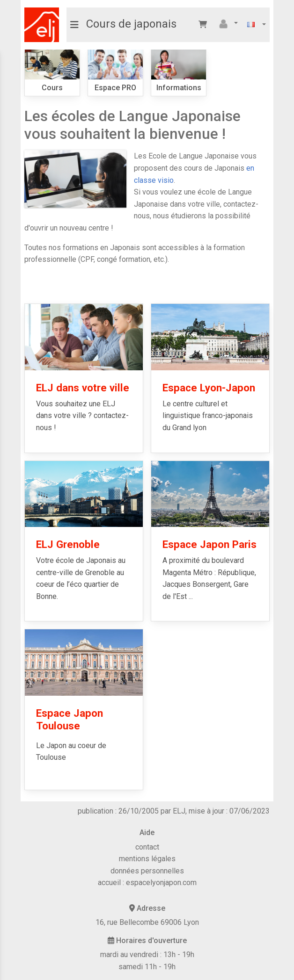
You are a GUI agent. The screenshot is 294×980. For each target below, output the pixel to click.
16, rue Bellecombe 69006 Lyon (147, 922)
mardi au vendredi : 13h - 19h (147, 955)
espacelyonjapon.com (161, 883)
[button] (227, 24)
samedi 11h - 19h (147, 967)
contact (147, 847)
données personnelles (147, 871)
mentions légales (147, 859)
